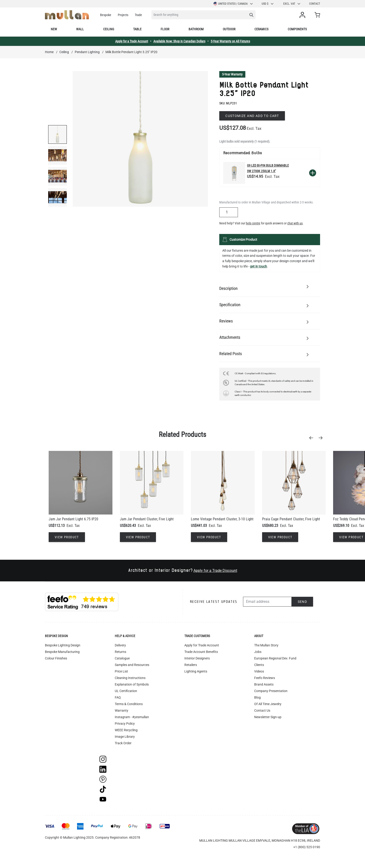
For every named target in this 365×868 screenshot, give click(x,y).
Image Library (125, 737)
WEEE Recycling (126, 730)
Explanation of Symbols (132, 684)
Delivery (120, 645)
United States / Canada (233, 4)
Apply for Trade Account (202, 645)
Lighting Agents (196, 671)
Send (302, 602)
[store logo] (67, 15)
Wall (80, 29)
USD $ (268, 4)
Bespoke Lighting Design (63, 645)
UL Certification (126, 691)
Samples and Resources (132, 665)
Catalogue (122, 658)
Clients (259, 665)
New (54, 29)
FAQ (118, 697)
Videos (259, 671)
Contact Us (262, 710)
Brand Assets (264, 684)
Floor (165, 29)
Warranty (122, 710)
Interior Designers (197, 658)
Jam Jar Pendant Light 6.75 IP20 (73, 519)
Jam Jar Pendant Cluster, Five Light (147, 519)
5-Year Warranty (232, 74)
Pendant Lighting (87, 52)
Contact (315, 4)
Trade (138, 15)
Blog (257, 697)
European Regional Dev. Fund (275, 658)
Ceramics (261, 29)
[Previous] (313, 438)
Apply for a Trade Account (132, 41)
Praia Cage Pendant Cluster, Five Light (291, 519)
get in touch (259, 266)
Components (297, 29)
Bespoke (106, 15)
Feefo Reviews (265, 678)
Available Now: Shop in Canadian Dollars (179, 41)
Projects (123, 15)
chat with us (295, 223)
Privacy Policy (125, 724)
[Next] (322, 438)
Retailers (191, 665)
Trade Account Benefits (201, 652)
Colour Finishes (56, 658)
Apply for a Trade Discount (215, 571)
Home (49, 52)
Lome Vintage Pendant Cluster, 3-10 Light (222, 519)
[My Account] (303, 15)
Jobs (258, 652)
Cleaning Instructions (130, 678)
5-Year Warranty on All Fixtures (230, 41)
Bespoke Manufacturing (62, 652)
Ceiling (109, 29)
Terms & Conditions (129, 704)
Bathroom (196, 29)
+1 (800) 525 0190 (307, 847)
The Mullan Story (266, 645)
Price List (121, 671)
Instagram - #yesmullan (132, 717)
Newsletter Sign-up (268, 717)
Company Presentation (271, 691)
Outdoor (229, 29)
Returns (120, 652)
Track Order (123, 743)
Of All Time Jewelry (268, 704)
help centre (253, 223)
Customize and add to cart (252, 116)
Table (137, 29)
